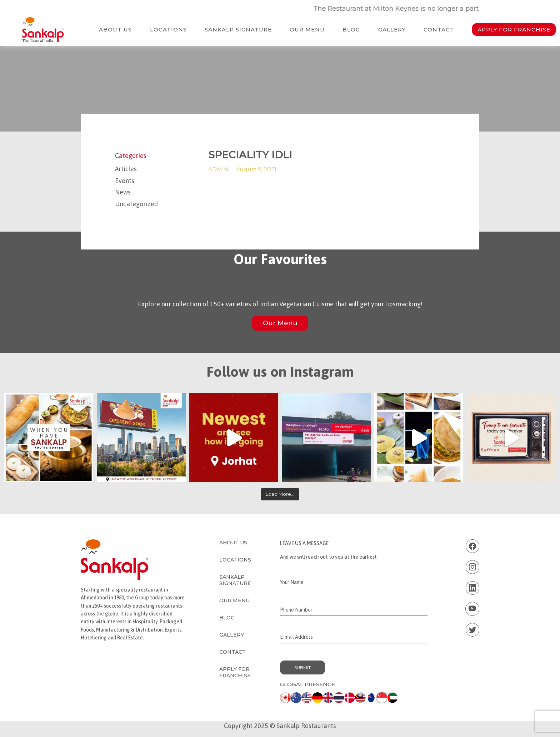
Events (125, 181)
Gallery (392, 29)
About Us (115, 29)
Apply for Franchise (514, 29)
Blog (351, 29)
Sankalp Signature (238, 29)
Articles (126, 169)
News (123, 192)
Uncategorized (136, 204)
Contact (439, 29)
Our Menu (307, 29)
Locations (168, 29)
